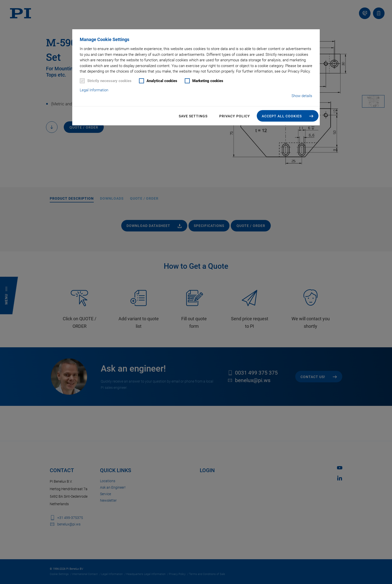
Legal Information (94, 90)
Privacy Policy (235, 116)
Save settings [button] (193, 116)
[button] (288, 116)
